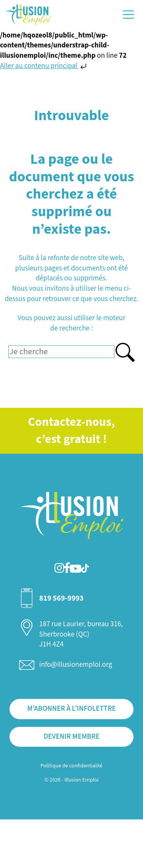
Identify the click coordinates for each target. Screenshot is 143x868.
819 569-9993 (61, 598)
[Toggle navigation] (129, 15)
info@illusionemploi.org (76, 665)
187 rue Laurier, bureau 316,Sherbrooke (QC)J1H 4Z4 (81, 634)
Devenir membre (71, 737)
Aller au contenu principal (44, 66)
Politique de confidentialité (71, 766)
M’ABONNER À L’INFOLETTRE (71, 709)
